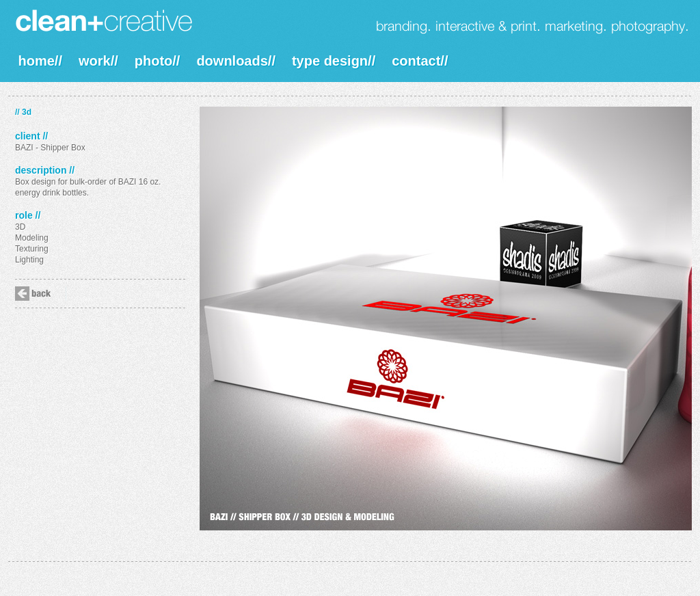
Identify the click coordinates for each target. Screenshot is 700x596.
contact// (420, 61)
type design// (334, 61)
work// (98, 61)
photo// (158, 61)
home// (40, 61)
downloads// (236, 61)
